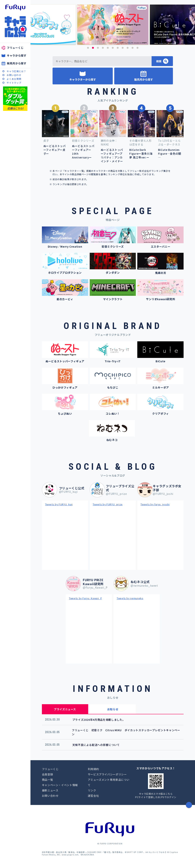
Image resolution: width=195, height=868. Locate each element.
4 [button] (103, 48)
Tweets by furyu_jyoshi (155, 504)
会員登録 (48, 774)
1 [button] (88, 48)
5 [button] (108, 48)
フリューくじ (15, 48)
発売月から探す (17, 63)
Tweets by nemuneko (130, 598)
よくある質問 (14, 79)
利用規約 (93, 769)
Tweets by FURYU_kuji (59, 504)
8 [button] (123, 48)
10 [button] (133, 48)
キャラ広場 (15, 27)
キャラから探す (17, 55)
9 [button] (128, 48)
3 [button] (98, 48)
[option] (113, 25)
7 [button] (118, 48)
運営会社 (93, 796)
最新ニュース (50, 790)
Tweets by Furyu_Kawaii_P (86, 598)
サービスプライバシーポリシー (107, 774)
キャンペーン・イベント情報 (60, 785)
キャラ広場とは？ (16, 71)
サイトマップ (14, 83)
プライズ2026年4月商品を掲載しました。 (99, 720)
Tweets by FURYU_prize (108, 504)
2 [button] (93, 48)
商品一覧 (48, 780)
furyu (15, 8)
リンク (92, 790)
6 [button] (113, 48)
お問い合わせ (14, 75)
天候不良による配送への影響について (96, 745)
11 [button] (137, 48)
